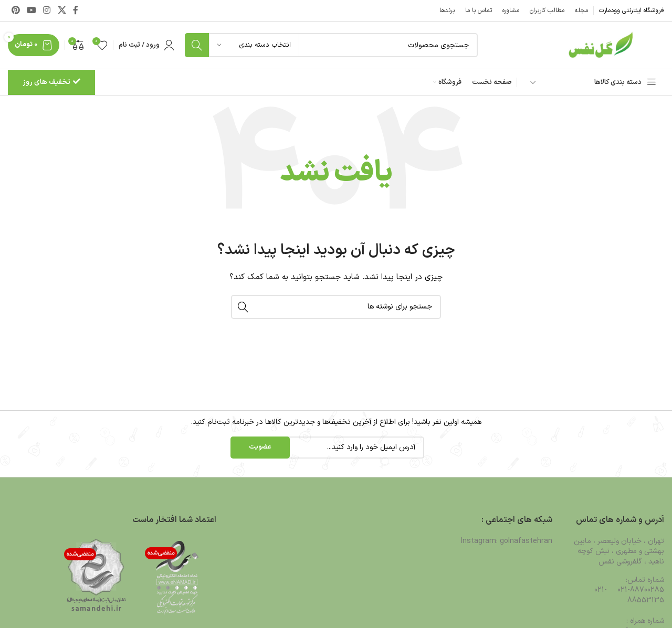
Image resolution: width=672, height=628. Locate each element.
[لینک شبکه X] (62, 10)
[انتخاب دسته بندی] (254, 45)
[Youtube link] (31, 10)
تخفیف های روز (51, 82)
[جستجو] (331, 45)
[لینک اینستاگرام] (47, 10)
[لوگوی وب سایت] (598, 45)
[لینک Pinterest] (15, 10)
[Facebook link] (76, 10)
